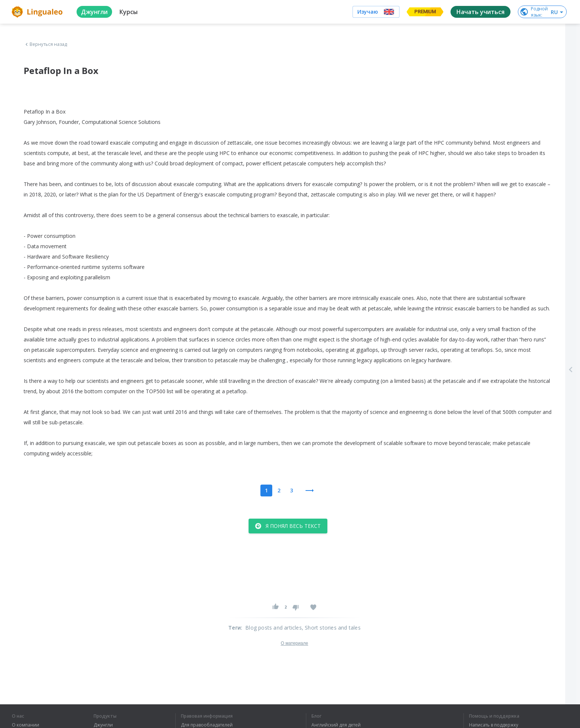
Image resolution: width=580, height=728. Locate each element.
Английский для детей (336, 725)
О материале (294, 643)
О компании (26, 725)
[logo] (38, 12)
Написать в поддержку (494, 725)
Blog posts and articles (274, 628)
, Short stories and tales (331, 628)
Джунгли (103, 725)
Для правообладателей (207, 725)
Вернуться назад (45, 44)
